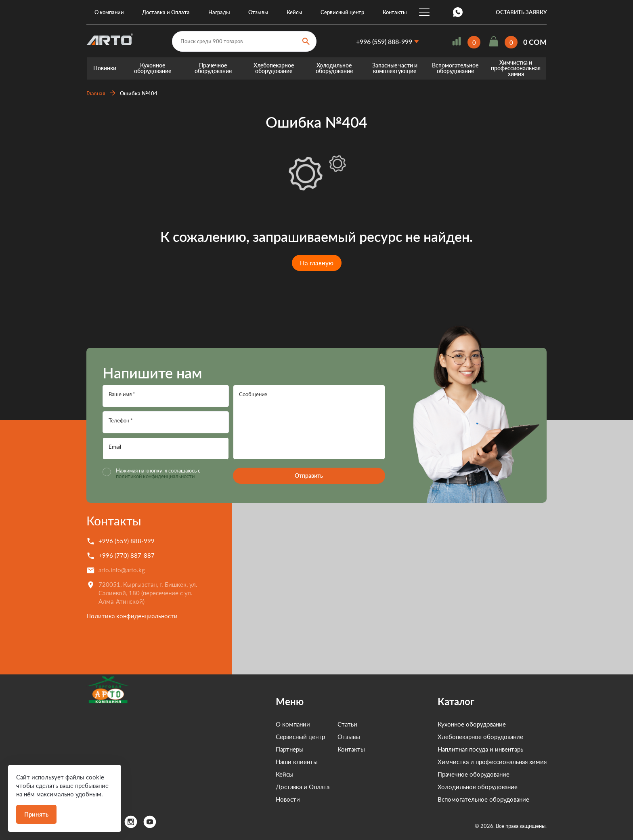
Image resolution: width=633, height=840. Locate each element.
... (424, 12)
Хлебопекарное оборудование (274, 68)
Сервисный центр (342, 12)
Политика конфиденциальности (132, 616)
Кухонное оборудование (153, 68)
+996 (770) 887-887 (127, 555)
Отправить (309, 476)
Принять (36, 814)
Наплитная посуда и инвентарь (480, 749)
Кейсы (294, 12)
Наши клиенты (260, 762)
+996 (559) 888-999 (384, 41)
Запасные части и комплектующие (395, 68)
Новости (251, 799)
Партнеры (253, 749)
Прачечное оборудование (213, 68)
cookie (95, 777)
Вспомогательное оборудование (455, 68)
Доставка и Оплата (166, 12)
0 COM (535, 42)
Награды (219, 12)
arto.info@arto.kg (122, 570)
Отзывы (258, 12)
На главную (317, 263)
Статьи (311, 724)
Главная (96, 93)
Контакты (395, 12)
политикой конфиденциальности (155, 476)
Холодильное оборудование (334, 68)
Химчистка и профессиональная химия (516, 68)
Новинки (105, 68)
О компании (109, 12)
